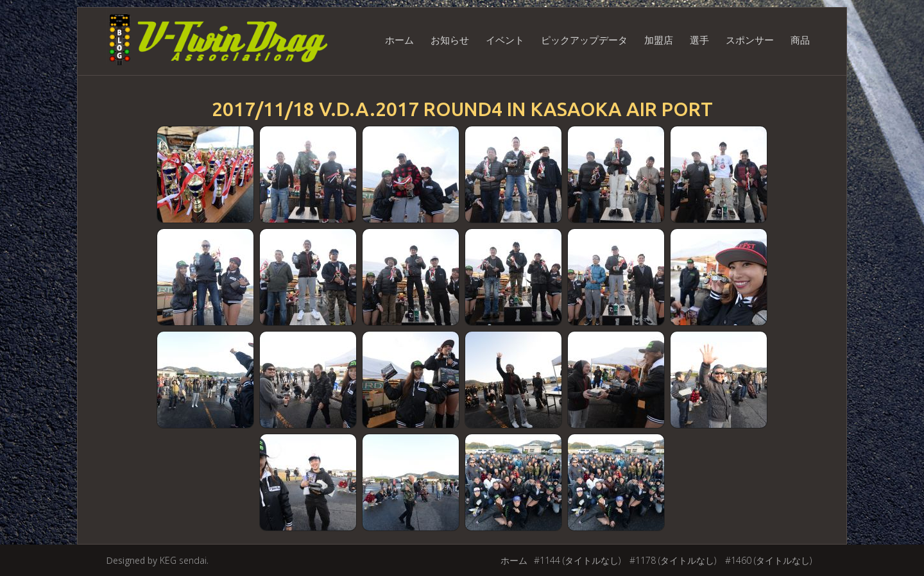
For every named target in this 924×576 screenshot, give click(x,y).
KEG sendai (183, 560)
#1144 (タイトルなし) (577, 560)
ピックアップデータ (584, 40)
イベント (505, 40)
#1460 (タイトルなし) (768, 560)
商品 (800, 40)
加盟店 (659, 40)
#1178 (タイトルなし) (673, 560)
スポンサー (750, 40)
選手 (699, 40)
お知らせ (450, 40)
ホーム (399, 40)
